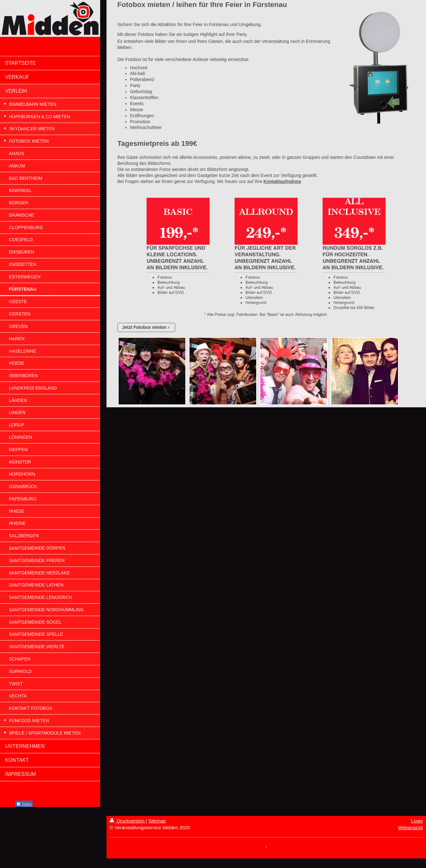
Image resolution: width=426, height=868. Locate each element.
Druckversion (128, 821)
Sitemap (157, 821)
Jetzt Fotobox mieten (144, 327)
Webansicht (410, 827)
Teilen (24, 804)
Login (417, 821)
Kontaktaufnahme (282, 181)
